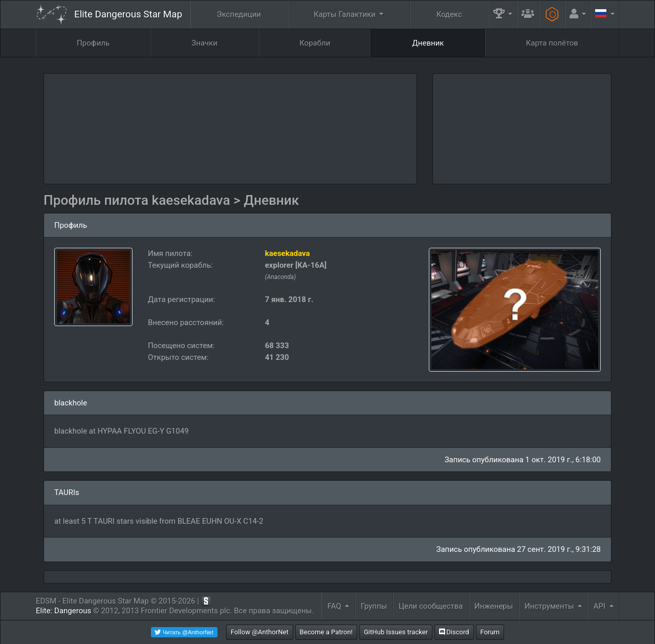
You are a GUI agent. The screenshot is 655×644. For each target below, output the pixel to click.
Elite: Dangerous (63, 611)
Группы (374, 606)
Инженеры (494, 606)
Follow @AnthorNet (260, 632)
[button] (503, 15)
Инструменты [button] (550, 606)
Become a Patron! (326, 632)
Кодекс (449, 14)
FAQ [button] (335, 606)
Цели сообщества (431, 606)
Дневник (428, 43)
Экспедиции (239, 14)
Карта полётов (552, 43)
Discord (454, 632)
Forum (490, 632)
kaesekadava (288, 253)
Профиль (93, 43)
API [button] (601, 606)
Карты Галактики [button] (345, 14)
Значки (204, 43)
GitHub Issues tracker (396, 632)
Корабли (315, 43)
